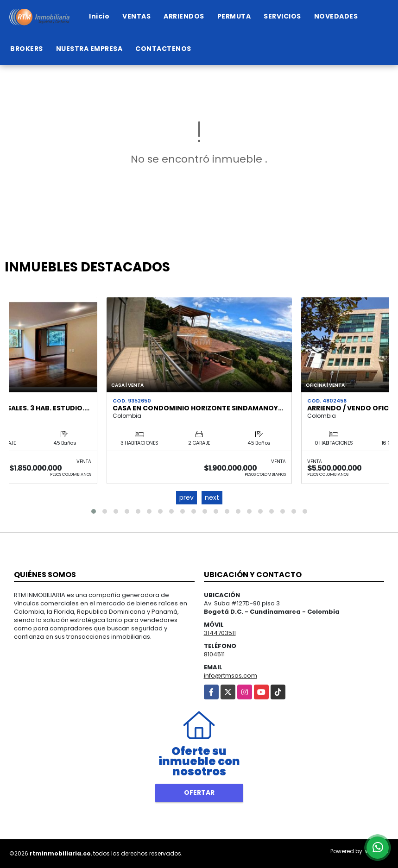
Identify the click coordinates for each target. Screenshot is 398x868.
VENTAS (136, 16)
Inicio (99, 16)
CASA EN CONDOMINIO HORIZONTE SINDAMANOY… (198, 408)
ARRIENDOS (184, 16)
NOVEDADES (336, 16)
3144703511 (220, 633)
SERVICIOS (282, 16)
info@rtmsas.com (231, 676)
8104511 (214, 654)
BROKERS (27, 49)
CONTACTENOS (163, 49)
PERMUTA (234, 16)
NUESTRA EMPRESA (89, 49)
